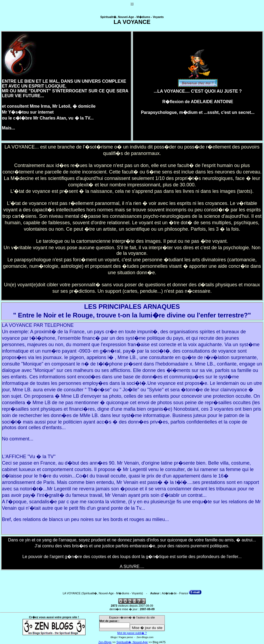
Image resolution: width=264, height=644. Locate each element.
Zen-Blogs (105, 642)
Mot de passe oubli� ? (132, 633)
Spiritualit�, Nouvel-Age (132, 642)
